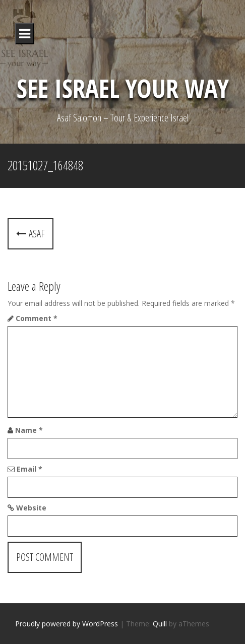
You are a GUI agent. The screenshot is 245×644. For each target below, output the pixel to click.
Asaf (30, 234)
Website (31, 508)
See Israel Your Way (123, 88)
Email (29, 469)
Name (29, 430)
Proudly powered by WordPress (67, 624)
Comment (37, 318)
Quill (160, 624)
